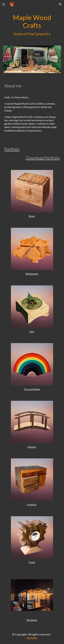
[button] (4, 4)
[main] (32, 25)
